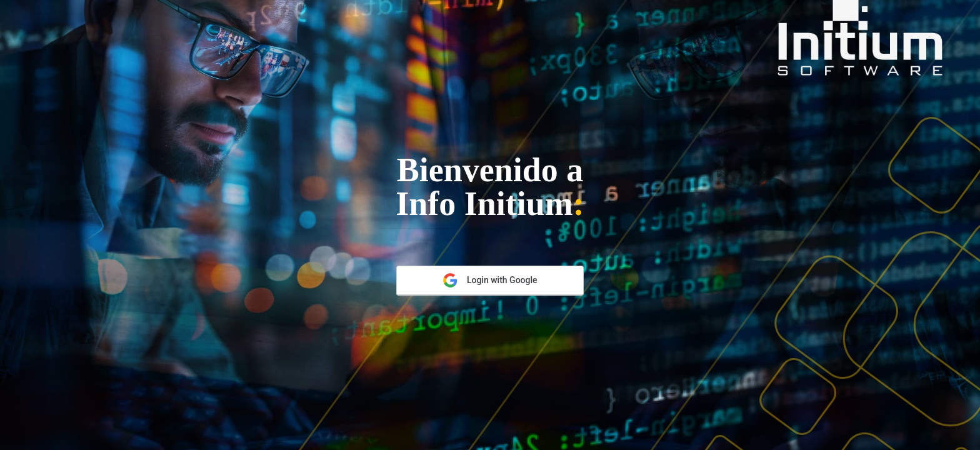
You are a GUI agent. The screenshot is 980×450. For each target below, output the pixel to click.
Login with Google (490, 280)
